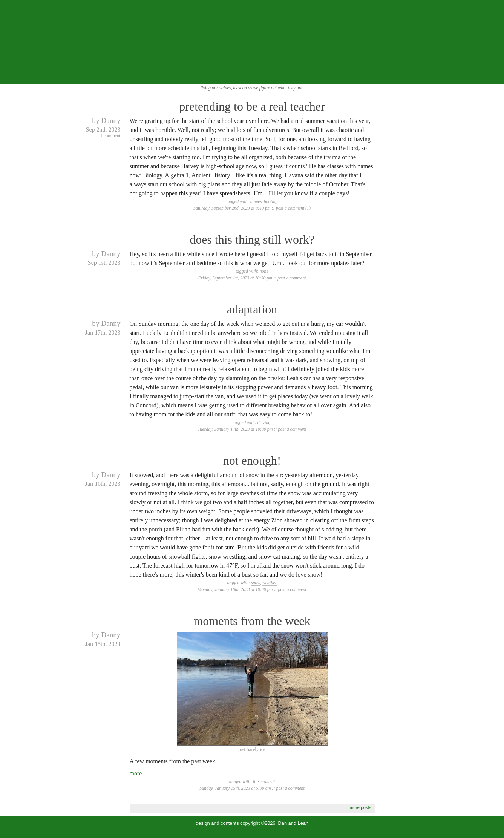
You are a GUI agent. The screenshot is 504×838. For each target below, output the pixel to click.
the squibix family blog (252, 42)
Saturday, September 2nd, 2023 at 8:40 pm (232, 208)
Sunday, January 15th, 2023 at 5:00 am (235, 788)
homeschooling (264, 201)
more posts (361, 807)
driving (264, 422)
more (136, 773)
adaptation (252, 309)
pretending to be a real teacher (252, 106)
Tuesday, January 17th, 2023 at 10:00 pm (235, 429)
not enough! (252, 460)
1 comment (110, 136)
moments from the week (252, 621)
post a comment (290, 208)
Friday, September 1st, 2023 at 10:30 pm (235, 278)
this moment (264, 781)
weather (270, 583)
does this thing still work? (252, 239)
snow (256, 583)
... (493, 76)
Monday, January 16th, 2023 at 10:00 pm (235, 589)
